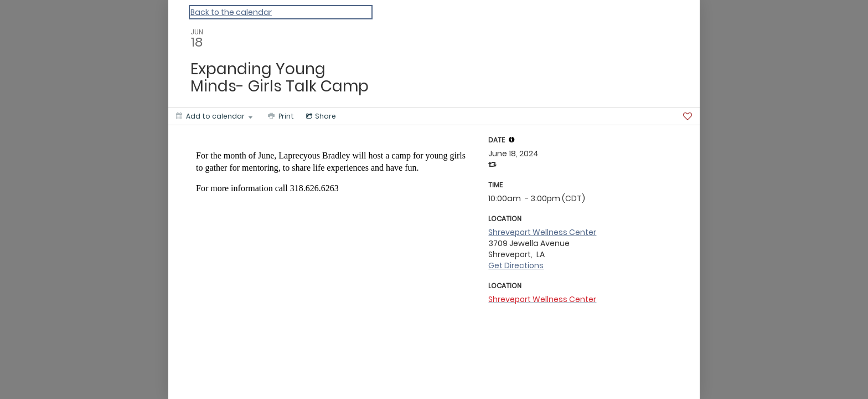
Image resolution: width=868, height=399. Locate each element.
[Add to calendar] (214, 116)
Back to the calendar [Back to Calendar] (231, 12)
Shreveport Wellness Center (542, 232)
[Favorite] (688, 116)
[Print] (280, 116)
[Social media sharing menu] (320, 116)
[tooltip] (512, 140)
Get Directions (516, 265)
